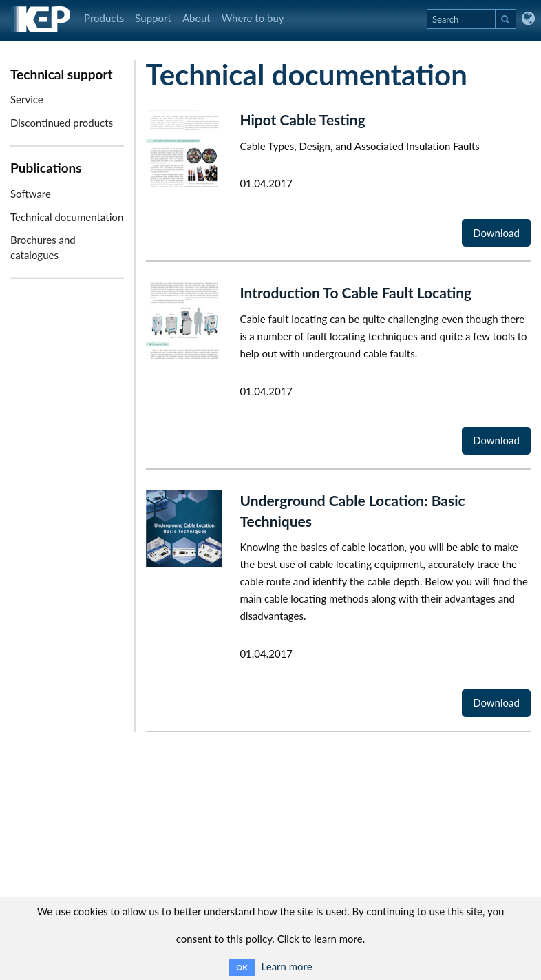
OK (242, 967)
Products (104, 18)
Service (27, 99)
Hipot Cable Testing (302, 119)
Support (153, 18)
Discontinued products (62, 123)
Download (496, 233)
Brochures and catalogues (43, 247)
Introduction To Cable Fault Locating (356, 292)
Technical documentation (67, 217)
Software (31, 194)
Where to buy (253, 18)
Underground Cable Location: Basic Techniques (352, 511)
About (197, 18)
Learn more (287, 966)
